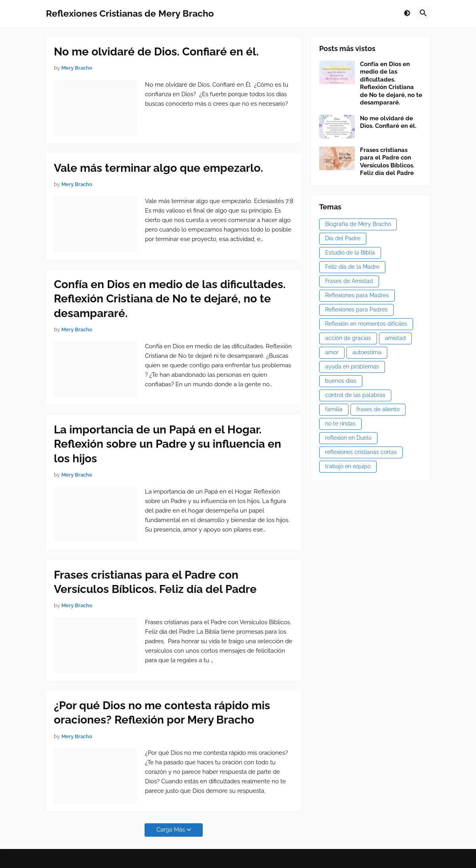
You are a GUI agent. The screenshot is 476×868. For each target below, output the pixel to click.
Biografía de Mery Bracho (358, 224)
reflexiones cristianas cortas (361, 452)
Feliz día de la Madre (352, 267)
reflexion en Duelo (348, 438)
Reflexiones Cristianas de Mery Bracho (130, 13)
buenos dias (341, 381)
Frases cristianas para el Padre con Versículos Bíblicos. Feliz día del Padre (155, 582)
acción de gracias (348, 338)
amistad (395, 338)
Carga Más (171, 830)
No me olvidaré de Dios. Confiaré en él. (156, 52)
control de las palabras (355, 395)
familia (334, 409)
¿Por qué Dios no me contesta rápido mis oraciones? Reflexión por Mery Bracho (162, 713)
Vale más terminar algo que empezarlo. (158, 168)
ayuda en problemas (352, 367)
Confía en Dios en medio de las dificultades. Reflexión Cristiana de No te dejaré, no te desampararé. (170, 299)
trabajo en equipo (348, 466)
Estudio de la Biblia (350, 253)
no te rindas (340, 424)
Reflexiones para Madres (357, 295)
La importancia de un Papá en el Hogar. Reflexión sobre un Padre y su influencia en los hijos (168, 444)
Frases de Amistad (349, 281)
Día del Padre (343, 238)
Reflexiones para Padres (356, 310)
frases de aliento (378, 409)
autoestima (367, 352)
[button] (407, 13)
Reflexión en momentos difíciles (366, 324)
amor (332, 352)
